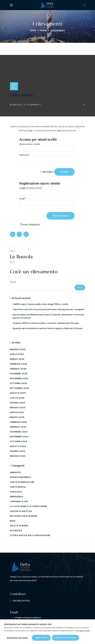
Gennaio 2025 (18, 427)
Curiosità (16, 492)
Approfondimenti (21, 477)
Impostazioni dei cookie (17, 638)
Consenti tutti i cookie (66, 638)
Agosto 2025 (18, 393)
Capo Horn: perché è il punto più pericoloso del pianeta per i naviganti (49, 309)
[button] (85, 5)
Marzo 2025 (17, 417)
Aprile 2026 (17, 354)
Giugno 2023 (18, 451)
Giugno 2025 (18, 403)
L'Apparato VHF (19, 501)
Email (23, 198)
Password (24, 155)
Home (33, 30)
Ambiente (16, 472)
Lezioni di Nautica (21, 511)
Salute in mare (19, 526)
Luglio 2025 (17, 398)
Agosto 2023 (18, 446)
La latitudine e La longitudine (29, 506)
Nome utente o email (29, 144)
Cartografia (18, 487)
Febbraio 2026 (19, 364)
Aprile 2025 (17, 412)
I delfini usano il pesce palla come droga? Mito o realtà (40, 304)
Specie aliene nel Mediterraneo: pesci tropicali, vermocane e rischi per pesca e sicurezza (48, 316)
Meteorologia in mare (24, 516)
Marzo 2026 (17, 359)
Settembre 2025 (20, 388)
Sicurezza (16, 531)
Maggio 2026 (18, 349)
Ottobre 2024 (19, 441)
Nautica (18, 105)
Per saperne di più (83, 631)
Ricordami (48, 172)
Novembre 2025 (19, 378)
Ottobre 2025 (19, 383)
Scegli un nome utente (31, 188)
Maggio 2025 (18, 408)
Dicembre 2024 (19, 432)
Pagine (43, 30)
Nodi (13, 521)
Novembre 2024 (19, 437)
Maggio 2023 (18, 456)
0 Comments (34, 105)
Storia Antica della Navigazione (30, 535)
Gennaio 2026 (18, 369)
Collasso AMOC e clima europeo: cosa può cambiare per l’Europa (46, 323)
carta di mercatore (22, 482)
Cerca (13, 282)
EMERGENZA (17, 497)
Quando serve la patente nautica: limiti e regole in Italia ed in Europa (47, 328)
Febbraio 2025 (19, 422)
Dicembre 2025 (19, 374)
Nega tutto (41, 638)
